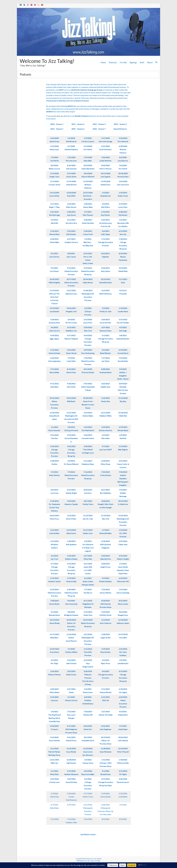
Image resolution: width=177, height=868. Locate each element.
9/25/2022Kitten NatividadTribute (88, 387)
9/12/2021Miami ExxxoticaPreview (71, 271)
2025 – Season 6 (78, 129)
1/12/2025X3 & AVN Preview (88, 652)
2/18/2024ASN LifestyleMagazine (105, 544)
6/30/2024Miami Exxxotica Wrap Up (71, 593)
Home (103, 62)
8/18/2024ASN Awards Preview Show (106, 604)
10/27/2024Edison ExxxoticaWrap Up (88, 623)
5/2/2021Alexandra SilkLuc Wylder (123, 223)
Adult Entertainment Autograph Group (87, 90)
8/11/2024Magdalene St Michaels (88, 604)
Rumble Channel (81, 116)
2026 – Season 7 (99, 129)
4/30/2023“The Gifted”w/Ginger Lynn (88, 450)
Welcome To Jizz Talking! (47, 61)
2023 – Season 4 (120, 124)
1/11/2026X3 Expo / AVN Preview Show (106, 763)
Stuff (142, 62)
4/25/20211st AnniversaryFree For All (106, 223)
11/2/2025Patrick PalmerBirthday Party (54, 752)
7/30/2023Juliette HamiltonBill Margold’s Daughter (123, 478)
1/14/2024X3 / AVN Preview (123, 533)
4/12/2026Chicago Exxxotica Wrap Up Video (105, 782)
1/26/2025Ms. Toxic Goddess (123, 652)
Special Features (120, 129)
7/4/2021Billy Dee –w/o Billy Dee (88, 242)
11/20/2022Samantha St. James (54, 416)
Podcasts (113, 62)
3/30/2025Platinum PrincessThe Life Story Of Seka (88, 678)
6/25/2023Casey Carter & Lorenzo (123, 464)
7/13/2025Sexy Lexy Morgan (71, 715)
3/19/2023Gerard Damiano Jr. (71, 438)
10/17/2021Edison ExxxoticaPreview (71, 282)
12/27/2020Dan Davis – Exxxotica (88, 196)
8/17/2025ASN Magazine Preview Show (71, 729)
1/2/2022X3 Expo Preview (88, 311)
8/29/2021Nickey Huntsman (123, 257)
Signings (133, 62)
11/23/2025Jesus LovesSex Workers (88, 752)
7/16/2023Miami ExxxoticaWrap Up (88, 475)
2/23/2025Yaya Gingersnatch (88, 663)
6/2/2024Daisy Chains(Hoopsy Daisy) (88, 581)
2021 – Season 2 (78, 124)
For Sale (123, 62)
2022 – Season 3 (99, 124)
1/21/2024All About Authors (54, 544)
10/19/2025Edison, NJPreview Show (106, 741)
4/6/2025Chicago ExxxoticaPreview (105, 675)
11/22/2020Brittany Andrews (88, 185)
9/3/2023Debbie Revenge (123, 493)
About (150, 62)
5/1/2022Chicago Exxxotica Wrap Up (105, 339)
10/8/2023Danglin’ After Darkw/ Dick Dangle (106, 504)
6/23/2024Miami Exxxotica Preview (54, 593)
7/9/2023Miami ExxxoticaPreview (71, 475)
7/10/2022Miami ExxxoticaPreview (88, 361)
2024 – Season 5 (57, 129)
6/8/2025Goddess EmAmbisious (88, 700)
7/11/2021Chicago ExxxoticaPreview (105, 242)
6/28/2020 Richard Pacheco (123, 149)
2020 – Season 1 (57, 124)
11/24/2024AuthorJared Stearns (71, 638)
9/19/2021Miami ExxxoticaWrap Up (88, 271)
